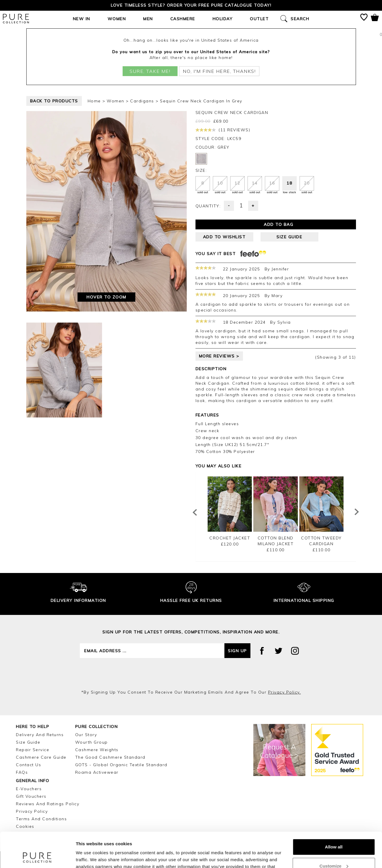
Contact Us (28, 765)
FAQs (22, 772)
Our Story (86, 735)
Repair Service (33, 750)
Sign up (237, 651)
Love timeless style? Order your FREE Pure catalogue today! (191, 5)
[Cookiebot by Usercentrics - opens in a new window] (37, 857)
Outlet (259, 19)
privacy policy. (285, 692)
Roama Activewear (97, 772)
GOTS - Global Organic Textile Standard (121, 765)
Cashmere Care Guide (41, 757)
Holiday (223, 19)
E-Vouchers (29, 789)
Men (148, 19)
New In (82, 19)
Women (117, 19)
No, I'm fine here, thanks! (219, 71)
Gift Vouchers (31, 796)
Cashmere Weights (97, 750)
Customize (334, 833)
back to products (54, 101)
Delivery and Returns (40, 735)
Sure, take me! (150, 71)
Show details (89, 857)
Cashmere (183, 19)
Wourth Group (92, 742)
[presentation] (191, 674)
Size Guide (28, 742)
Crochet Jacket (230, 538)
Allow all (334, 814)
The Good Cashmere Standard (110, 757)
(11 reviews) (223, 130)
